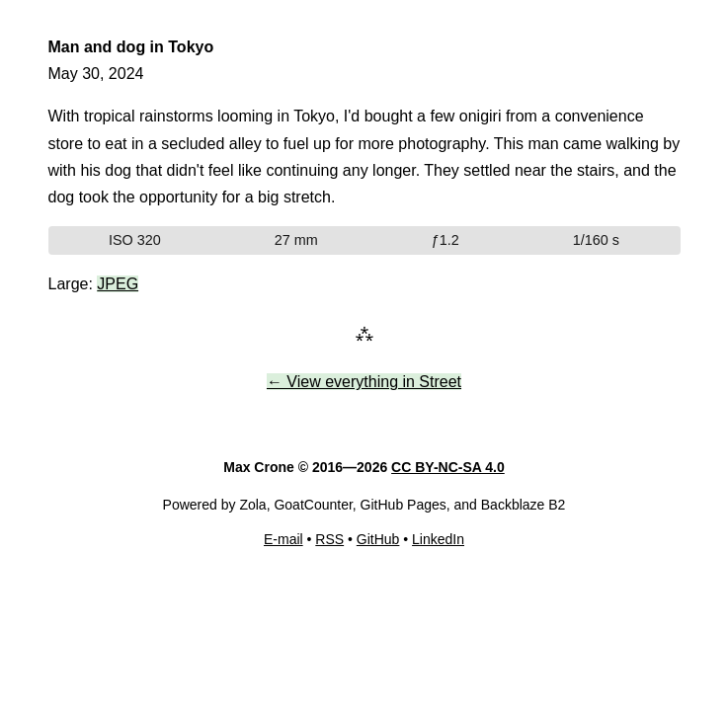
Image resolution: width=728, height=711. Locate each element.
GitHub (378, 539)
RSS (329, 539)
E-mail (283, 539)
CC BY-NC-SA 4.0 (448, 467)
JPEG (118, 284)
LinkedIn (438, 539)
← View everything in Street (364, 382)
